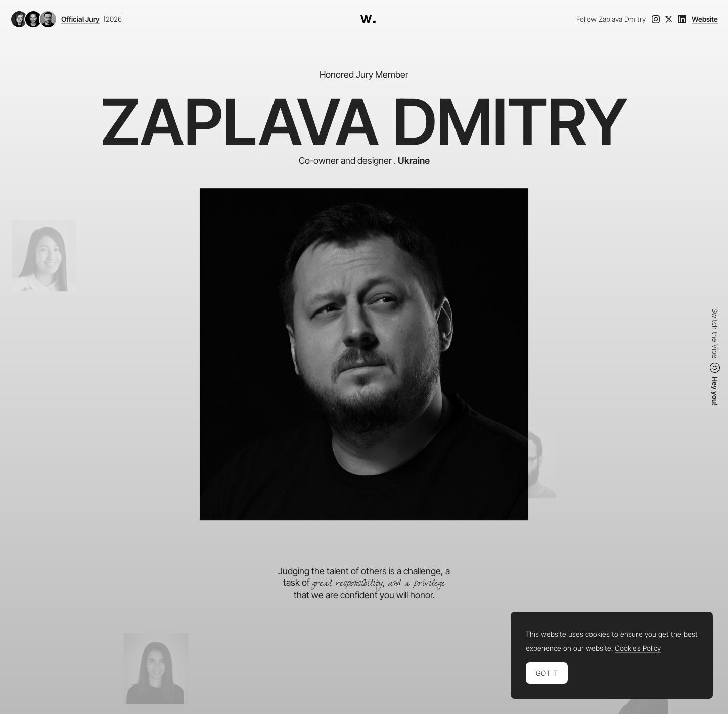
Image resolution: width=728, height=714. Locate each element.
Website (705, 19)
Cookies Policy (638, 648)
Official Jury (80, 19)
